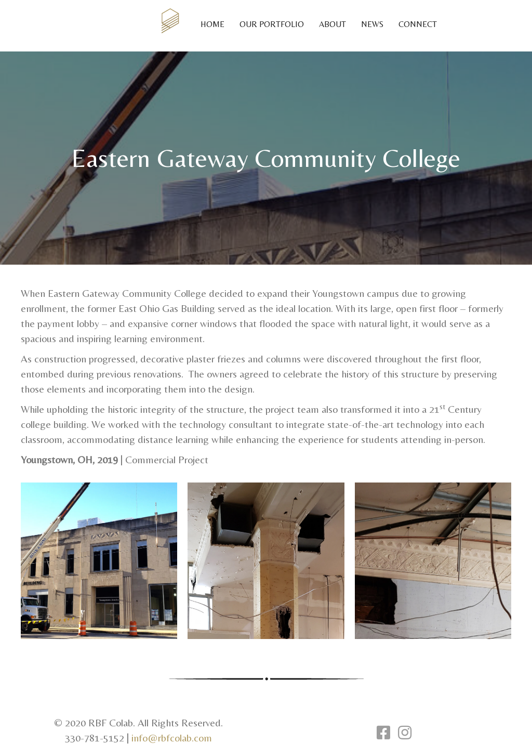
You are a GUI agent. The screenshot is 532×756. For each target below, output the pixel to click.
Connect (418, 24)
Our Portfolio (272, 24)
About (332, 24)
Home (212, 24)
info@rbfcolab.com (172, 738)
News (372, 24)
